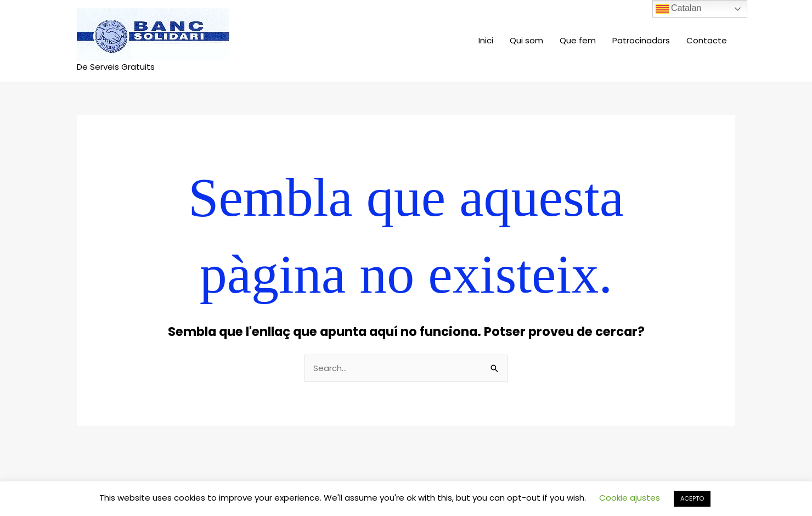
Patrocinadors (641, 40)
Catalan (679, 9)
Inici (486, 40)
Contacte (707, 40)
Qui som (526, 40)
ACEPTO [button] (692, 498)
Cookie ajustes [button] (630, 498)
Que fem (578, 40)
